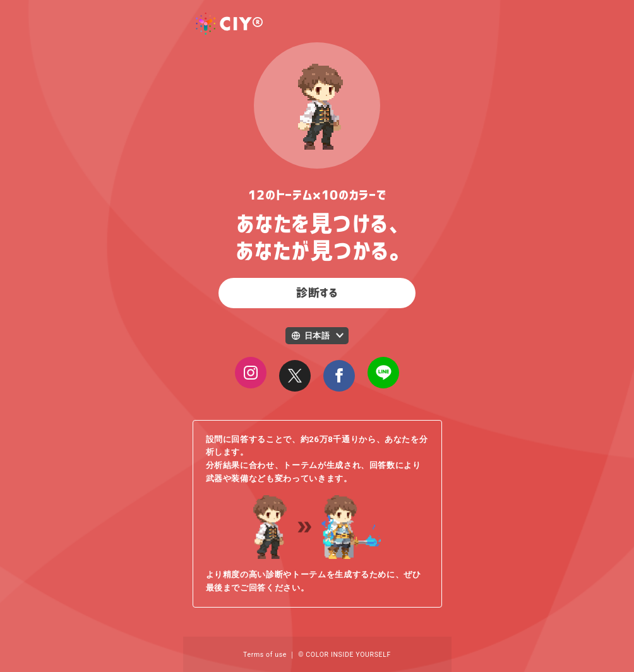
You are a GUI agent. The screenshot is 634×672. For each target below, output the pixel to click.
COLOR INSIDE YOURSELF (348, 655)
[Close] (295, 376)
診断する (317, 293)
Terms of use (265, 655)
